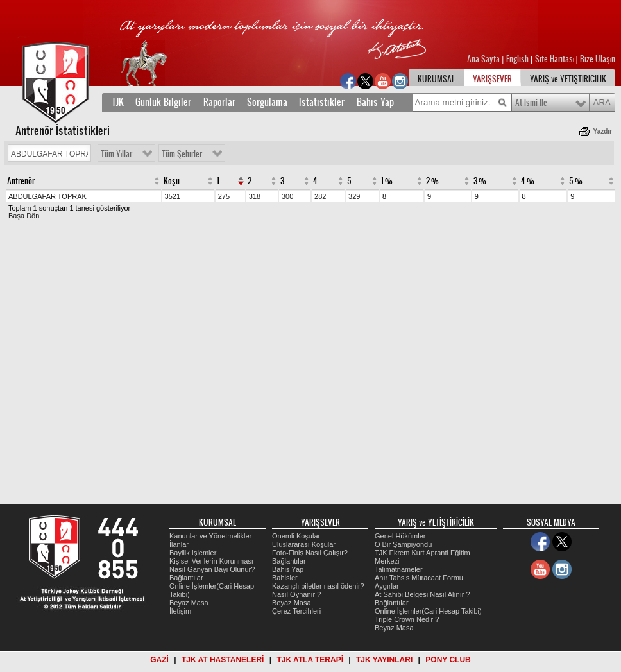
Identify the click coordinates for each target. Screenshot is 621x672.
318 (255, 196)
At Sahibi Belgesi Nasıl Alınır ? (422, 594)
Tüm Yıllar (116, 154)
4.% (528, 181)
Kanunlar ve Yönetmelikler (210, 536)
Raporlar (219, 102)
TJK (118, 102)
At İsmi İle (531, 103)
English (517, 59)
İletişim (180, 611)
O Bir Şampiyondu (403, 544)
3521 (173, 196)
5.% (576, 181)
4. (316, 181)
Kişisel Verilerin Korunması (211, 561)
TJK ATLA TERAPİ (310, 660)
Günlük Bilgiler (163, 102)
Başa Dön (24, 216)
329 (354, 196)
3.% (480, 181)
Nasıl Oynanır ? (296, 594)
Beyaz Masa (189, 603)
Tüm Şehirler (182, 154)
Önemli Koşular (296, 536)
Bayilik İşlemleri (194, 553)
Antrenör (21, 181)
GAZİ (159, 660)
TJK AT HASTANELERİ (223, 660)
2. (250, 181)
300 (287, 196)
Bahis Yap (375, 102)
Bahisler (285, 578)
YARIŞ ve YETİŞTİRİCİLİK (568, 79)
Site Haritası (556, 59)
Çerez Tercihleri (296, 611)
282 (320, 196)
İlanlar (179, 544)
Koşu (172, 181)
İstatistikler (322, 102)
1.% (387, 181)
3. (283, 181)
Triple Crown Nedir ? (407, 619)
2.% (432, 181)
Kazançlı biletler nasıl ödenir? (318, 586)
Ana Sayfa (484, 59)
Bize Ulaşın (598, 59)
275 (224, 196)
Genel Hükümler (400, 536)
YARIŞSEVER (492, 79)
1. (219, 181)
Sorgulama (267, 102)
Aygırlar (387, 586)
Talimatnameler (399, 569)
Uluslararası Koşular (304, 544)
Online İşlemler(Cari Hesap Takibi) (428, 611)
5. (350, 181)
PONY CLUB (448, 660)
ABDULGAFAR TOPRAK (47, 196)
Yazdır (603, 131)
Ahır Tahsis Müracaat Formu (419, 578)
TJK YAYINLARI (384, 660)
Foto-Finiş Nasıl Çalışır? (310, 553)
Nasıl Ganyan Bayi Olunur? (212, 569)
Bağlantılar (186, 578)
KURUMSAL (436, 79)
